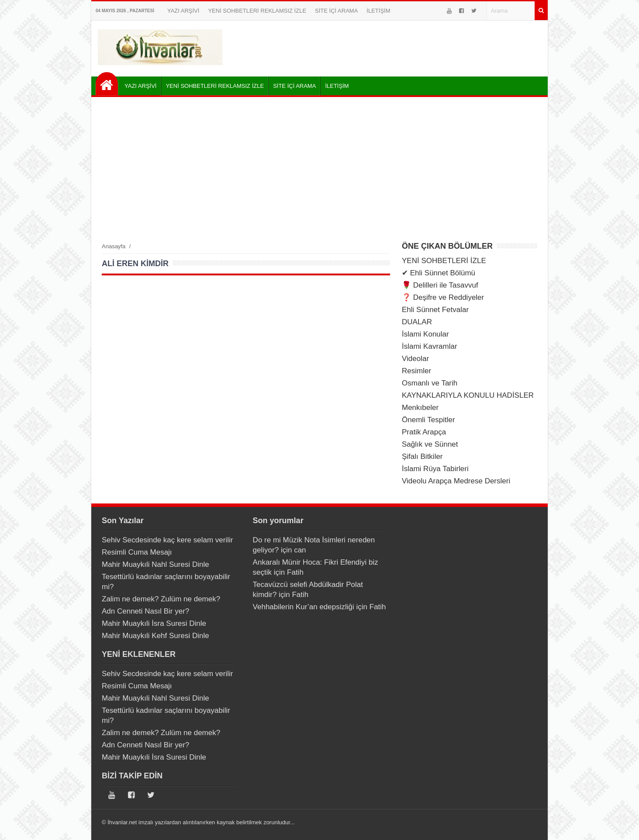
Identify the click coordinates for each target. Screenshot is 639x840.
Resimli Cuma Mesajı (137, 552)
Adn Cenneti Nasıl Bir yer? (145, 611)
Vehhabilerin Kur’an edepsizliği (304, 607)
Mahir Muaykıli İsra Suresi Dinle (154, 623)
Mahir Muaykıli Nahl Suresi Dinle (155, 564)
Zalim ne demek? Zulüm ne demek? (161, 599)
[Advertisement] (319, 169)
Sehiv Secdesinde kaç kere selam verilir (167, 540)
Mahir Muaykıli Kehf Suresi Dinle (155, 636)
